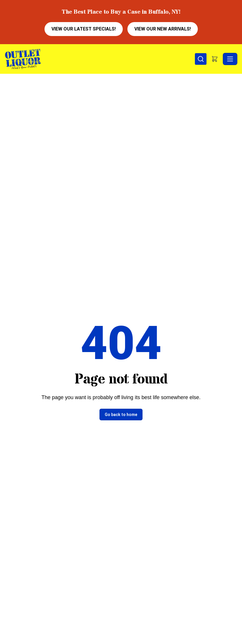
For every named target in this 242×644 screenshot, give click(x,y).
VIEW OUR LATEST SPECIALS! (84, 29)
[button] (215, 59)
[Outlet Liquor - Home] (100, 59)
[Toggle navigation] (230, 59)
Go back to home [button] (121, 415)
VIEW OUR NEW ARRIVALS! (163, 29)
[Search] (201, 59)
